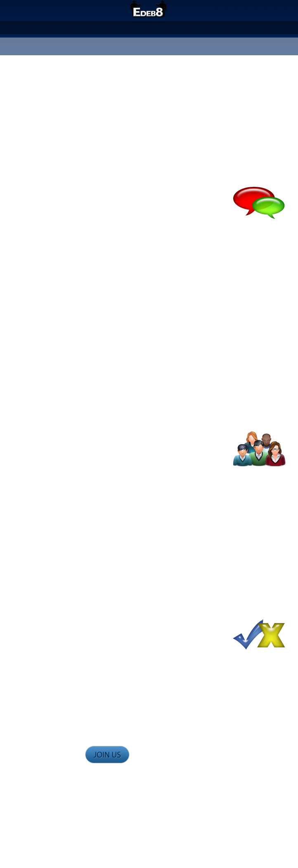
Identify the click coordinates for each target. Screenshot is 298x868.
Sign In (164, 48)
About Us (111, 27)
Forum (191, 27)
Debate (142, 27)
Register (137, 48)
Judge (167, 27)
